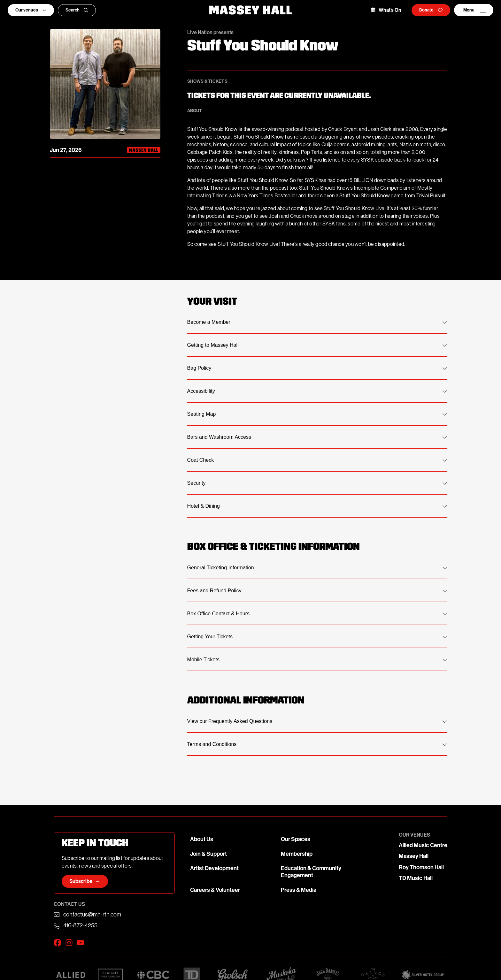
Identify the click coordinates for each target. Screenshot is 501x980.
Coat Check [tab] (317, 460)
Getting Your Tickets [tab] (317, 637)
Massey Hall (414, 856)
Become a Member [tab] (317, 322)
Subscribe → (85, 881)
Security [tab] (317, 483)
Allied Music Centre (423, 845)
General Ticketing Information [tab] (317, 568)
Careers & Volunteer (215, 890)
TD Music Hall (416, 878)
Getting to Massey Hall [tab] (317, 345)
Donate (431, 10)
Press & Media (299, 890)
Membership (297, 854)
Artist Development (214, 868)
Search (77, 10)
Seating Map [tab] (317, 414)
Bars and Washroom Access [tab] (317, 437)
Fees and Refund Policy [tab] (317, 591)
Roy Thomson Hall (421, 867)
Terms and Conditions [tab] (317, 744)
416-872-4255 (80, 925)
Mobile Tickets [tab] (317, 660)
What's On (386, 10)
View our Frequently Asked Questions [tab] (317, 721)
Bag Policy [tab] (317, 368)
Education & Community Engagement (311, 872)
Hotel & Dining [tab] (317, 506)
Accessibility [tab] (317, 391)
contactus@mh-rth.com (92, 915)
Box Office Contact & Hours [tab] (317, 614)
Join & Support (208, 854)
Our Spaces (296, 839)
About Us (202, 839)
